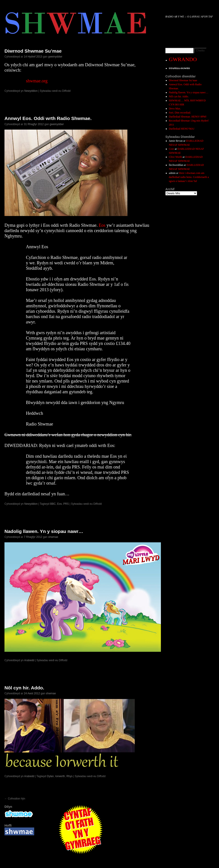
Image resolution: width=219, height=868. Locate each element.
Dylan (50, 776)
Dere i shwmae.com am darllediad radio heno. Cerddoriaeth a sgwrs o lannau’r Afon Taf (189, 177)
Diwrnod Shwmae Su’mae (33, 51)
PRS (66, 504)
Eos (102, 225)
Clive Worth (175, 157)
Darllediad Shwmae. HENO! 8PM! (188, 117)
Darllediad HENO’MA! (182, 129)
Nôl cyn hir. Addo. (24, 688)
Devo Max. (175, 109)
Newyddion (31, 91)
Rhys (69, 776)
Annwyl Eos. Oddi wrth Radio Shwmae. (48, 118)
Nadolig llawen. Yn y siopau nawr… (44, 531)
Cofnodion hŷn (15, 799)
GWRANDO (183, 59)
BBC (53, 504)
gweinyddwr (55, 57)
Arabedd (29, 660)
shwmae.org (37, 81)
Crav (172, 149)
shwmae (53, 537)
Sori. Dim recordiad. (180, 113)
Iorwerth (60, 776)
